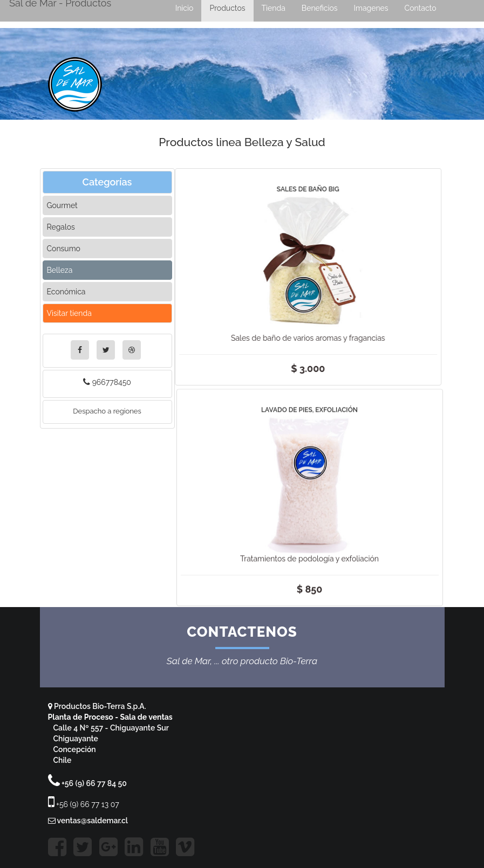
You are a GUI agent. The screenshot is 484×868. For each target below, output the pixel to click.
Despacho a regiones (107, 411)
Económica (66, 292)
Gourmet (62, 205)
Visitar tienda (69, 313)
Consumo (64, 249)
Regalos (61, 227)
